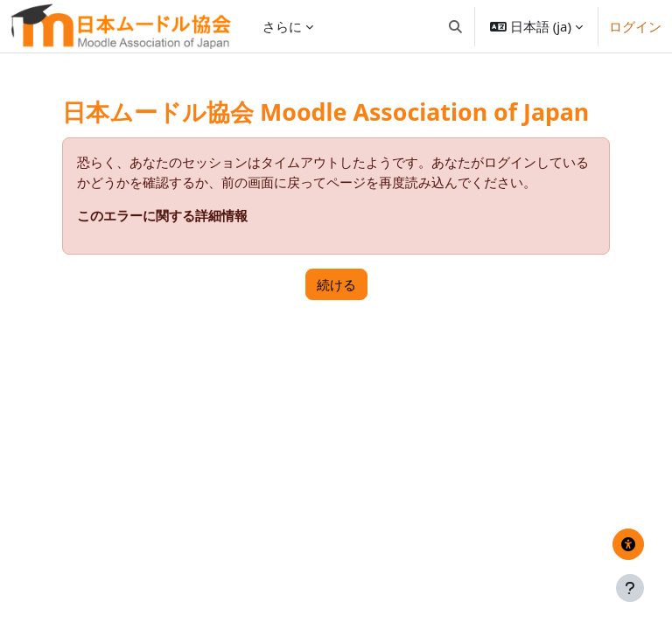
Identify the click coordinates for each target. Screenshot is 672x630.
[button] (455, 26)
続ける (336, 284)
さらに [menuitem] (282, 26)
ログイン (635, 26)
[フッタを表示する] (630, 588)
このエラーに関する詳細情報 (162, 215)
